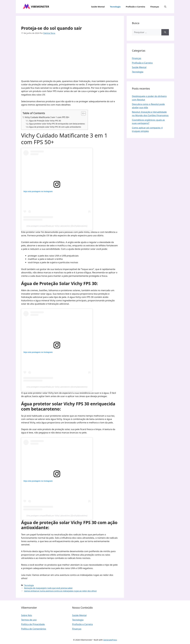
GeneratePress (110, 640)
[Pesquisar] (165, 32)
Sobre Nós (27, 615)
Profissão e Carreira (135, 7)
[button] (165, 7)
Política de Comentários (34, 629)
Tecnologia (115, 7)
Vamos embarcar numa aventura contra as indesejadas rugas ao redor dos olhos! (60, 591)
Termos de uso (29, 620)
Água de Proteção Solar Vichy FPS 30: (45, 121)
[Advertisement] (70, 58)
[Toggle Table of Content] (82, 113)
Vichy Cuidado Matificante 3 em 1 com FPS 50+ (47, 117)
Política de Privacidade (33, 624)
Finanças (155, 7)
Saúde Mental (98, 7)
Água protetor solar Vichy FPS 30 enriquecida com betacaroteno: (57, 124)
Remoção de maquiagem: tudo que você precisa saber (48, 588)
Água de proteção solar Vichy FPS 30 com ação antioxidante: (55, 127)
